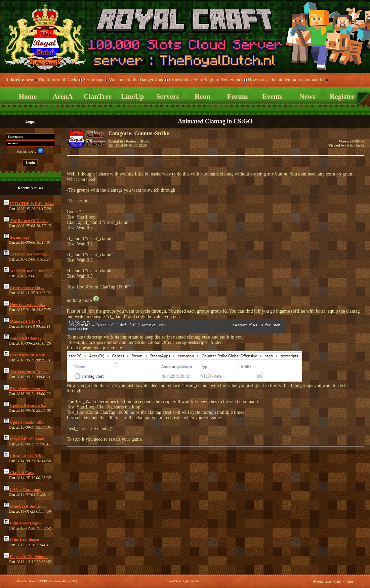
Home (28, 96)
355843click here (346, 143)
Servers (168, 96)
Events (272, 96)
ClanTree (98, 96)
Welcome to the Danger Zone (137, 80)
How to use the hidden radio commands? (286, 80)
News (307, 96)
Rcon (202, 96)
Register (342, 96)
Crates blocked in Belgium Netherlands (206, 80)
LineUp (133, 96)
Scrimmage (94, 80)
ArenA (63, 96)
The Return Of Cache (58, 80)
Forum (238, 96)
